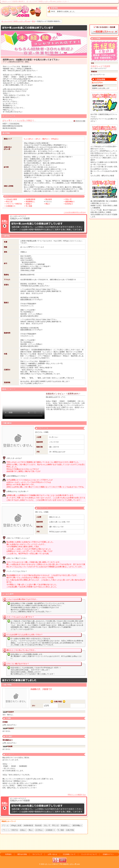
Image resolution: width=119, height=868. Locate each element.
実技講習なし (66, 825)
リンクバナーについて (89, 854)
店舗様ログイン (108, 854)
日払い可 (47, 825)
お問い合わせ (52, 854)
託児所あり (40, 830)
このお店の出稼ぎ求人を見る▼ (75, 212)
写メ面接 (61, 830)
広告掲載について (69, 854)
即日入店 (55, 825)
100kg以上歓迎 (16, 825)
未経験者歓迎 (28, 825)
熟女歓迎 (38, 825)
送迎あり (23, 830)
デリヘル (5, 825)
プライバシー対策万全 (10, 830)
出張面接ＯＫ (50, 830)
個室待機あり (77, 825)
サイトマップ (37, 854)
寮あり (31, 830)
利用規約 (8, 854)
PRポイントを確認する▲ (77, 795)
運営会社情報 (22, 854)
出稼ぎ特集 (70, 830)
